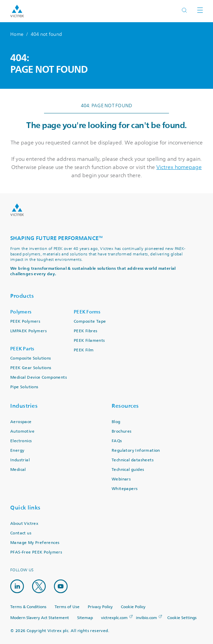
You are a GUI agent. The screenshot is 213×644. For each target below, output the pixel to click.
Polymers (21, 312)
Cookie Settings (182, 618)
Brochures (122, 431)
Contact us (21, 533)
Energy (17, 451)
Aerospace (21, 422)
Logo (17, 210)
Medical (18, 470)
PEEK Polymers (25, 321)
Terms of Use (67, 607)
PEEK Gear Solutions (31, 368)
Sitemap (85, 618)
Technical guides (128, 470)
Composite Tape (90, 321)
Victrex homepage (179, 167)
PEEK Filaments (89, 341)
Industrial (20, 460)
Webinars (121, 479)
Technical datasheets (133, 460)
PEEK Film (84, 350)
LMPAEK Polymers (29, 331)
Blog (116, 422)
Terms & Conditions (28, 607)
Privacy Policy (100, 607)
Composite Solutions (31, 358)
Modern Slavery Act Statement (40, 618)
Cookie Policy (133, 607)
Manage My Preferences (35, 543)
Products (22, 296)
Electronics (21, 441)
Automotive (22, 431)
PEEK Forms (87, 312)
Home (17, 34)
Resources (125, 406)
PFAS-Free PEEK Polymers (36, 552)
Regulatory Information (136, 451)
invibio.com (146, 618)
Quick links (25, 508)
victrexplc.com (114, 618)
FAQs (117, 441)
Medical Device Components (39, 377)
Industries (24, 406)
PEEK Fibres (86, 331)
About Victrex (24, 524)
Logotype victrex (17, 11)
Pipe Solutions (24, 387)
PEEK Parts (22, 349)
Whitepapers (125, 489)
